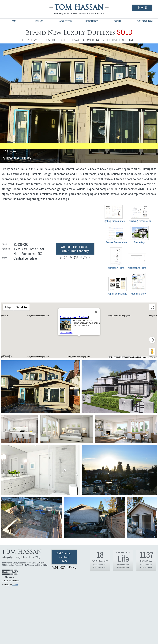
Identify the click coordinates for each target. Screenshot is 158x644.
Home (13, 21)
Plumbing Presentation (140, 214)
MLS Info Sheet (139, 284)
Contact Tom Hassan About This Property (75, 249)
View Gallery (17, 158)
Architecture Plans (137, 261)
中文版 (142, 8)
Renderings (140, 235)
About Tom (66, 21)
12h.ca (15, 585)
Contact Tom (145, 21)
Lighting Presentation (114, 214)
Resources (92, 21)
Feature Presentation (116, 235)
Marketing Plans (116, 258)
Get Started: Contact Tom (64, 557)
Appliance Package (117, 286)
